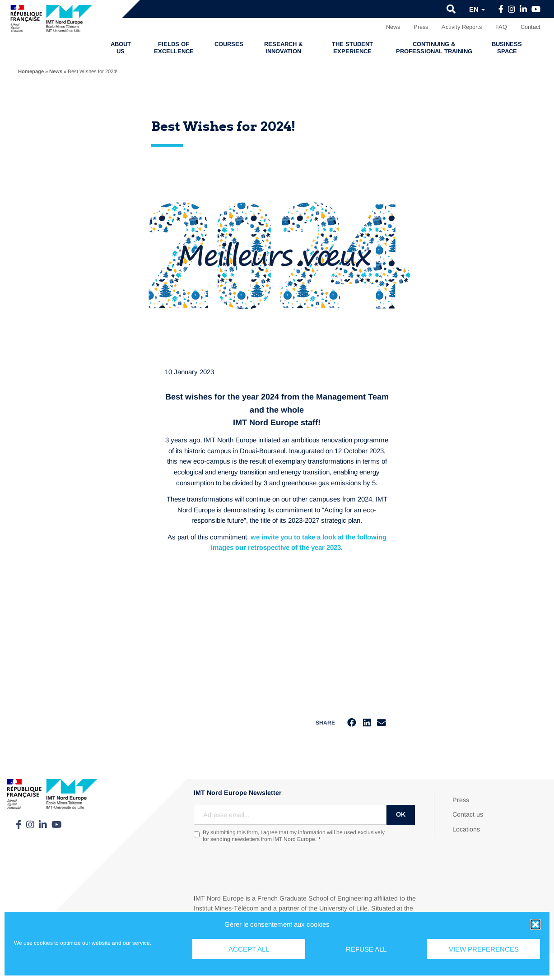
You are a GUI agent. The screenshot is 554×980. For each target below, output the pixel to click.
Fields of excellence (174, 48)
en (477, 9)
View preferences (484, 949)
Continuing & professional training (434, 48)
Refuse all (366, 949)
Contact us (468, 815)
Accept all (249, 949)
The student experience (352, 48)
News (393, 27)
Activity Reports (462, 27)
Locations (466, 830)
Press (421, 27)
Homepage (31, 71)
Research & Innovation (283, 48)
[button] (535, 924)
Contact (531, 27)
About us (121, 48)
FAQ (501, 27)
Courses (229, 44)
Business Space (507, 48)
